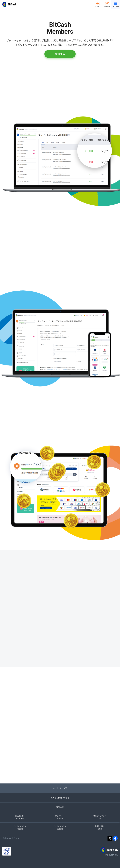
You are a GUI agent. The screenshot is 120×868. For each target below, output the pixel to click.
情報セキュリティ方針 (100, 817)
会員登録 (107, 4)
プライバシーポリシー (60, 817)
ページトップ (60, 788)
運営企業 (60, 807)
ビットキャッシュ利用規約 (20, 828)
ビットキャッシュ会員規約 (60, 828)
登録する (60, 54)
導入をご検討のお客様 (60, 798)
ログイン (98, 4)
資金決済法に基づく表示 (20, 817)
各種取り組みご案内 (100, 828)
